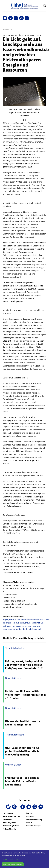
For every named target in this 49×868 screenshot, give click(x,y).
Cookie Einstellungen (33, 826)
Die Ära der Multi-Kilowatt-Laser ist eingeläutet (23, 723)
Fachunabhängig (9, 829)
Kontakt (29, 823)
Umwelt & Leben (9, 823)
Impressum (30, 816)
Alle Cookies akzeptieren (13, 864)
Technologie (8, 813)
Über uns (29, 813)
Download (25, 115)
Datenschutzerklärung (34, 820)
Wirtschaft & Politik (11, 826)
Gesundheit (7, 820)
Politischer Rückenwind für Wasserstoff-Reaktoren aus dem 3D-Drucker (25, 695)
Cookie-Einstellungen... (11, 859)
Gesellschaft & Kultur (12, 816)
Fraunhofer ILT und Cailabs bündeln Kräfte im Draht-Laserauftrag (22, 781)
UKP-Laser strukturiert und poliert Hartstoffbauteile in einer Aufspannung (22, 751)
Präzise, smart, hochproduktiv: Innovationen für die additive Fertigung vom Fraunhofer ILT (25, 665)
